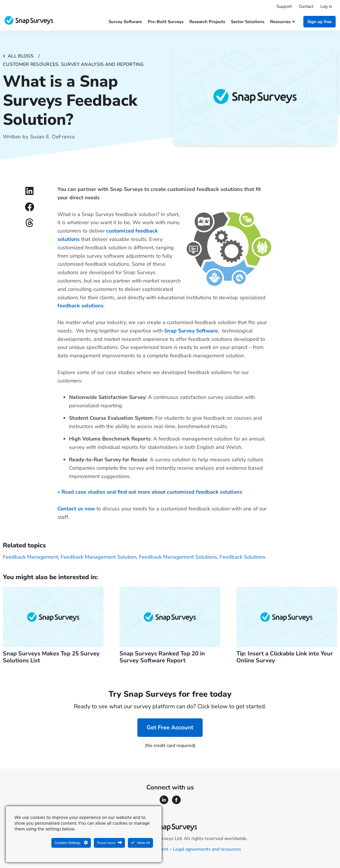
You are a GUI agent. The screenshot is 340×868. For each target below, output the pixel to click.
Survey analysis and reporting (102, 64)
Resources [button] (282, 22)
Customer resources (31, 64)
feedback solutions (243, 557)
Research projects (207, 22)
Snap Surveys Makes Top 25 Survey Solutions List (51, 657)
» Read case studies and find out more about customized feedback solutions (150, 492)
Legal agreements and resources (207, 849)
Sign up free (320, 22)
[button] (29, 191)
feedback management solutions (178, 557)
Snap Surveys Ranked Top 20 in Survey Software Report (162, 657)
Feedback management (30, 557)
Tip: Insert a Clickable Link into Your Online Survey (285, 657)
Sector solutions (248, 22)
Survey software (125, 22)
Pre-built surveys (166, 22)
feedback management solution (98, 557)
